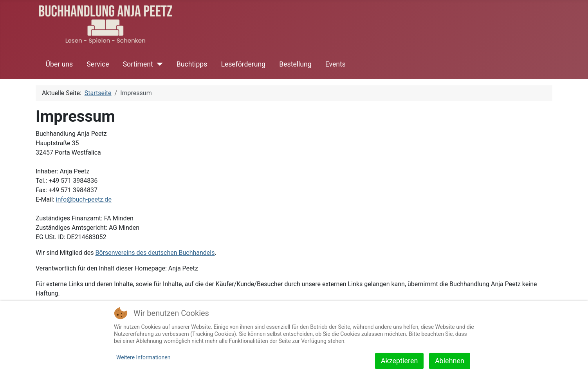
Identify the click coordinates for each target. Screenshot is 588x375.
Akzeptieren (400, 361)
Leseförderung (243, 64)
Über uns (59, 64)
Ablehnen (450, 361)
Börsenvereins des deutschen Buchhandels (155, 253)
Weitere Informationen (143, 357)
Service (98, 64)
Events (335, 64)
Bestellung (295, 64)
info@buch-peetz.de (84, 199)
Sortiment (138, 64)
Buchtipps (192, 64)
